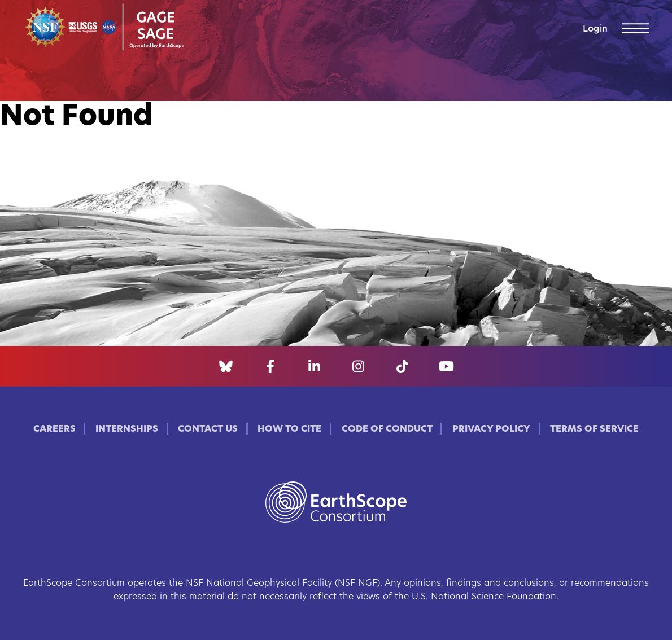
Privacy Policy (491, 429)
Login (595, 29)
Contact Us (208, 429)
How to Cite (289, 429)
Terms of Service (594, 429)
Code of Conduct (387, 429)
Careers (54, 429)
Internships (127, 429)
